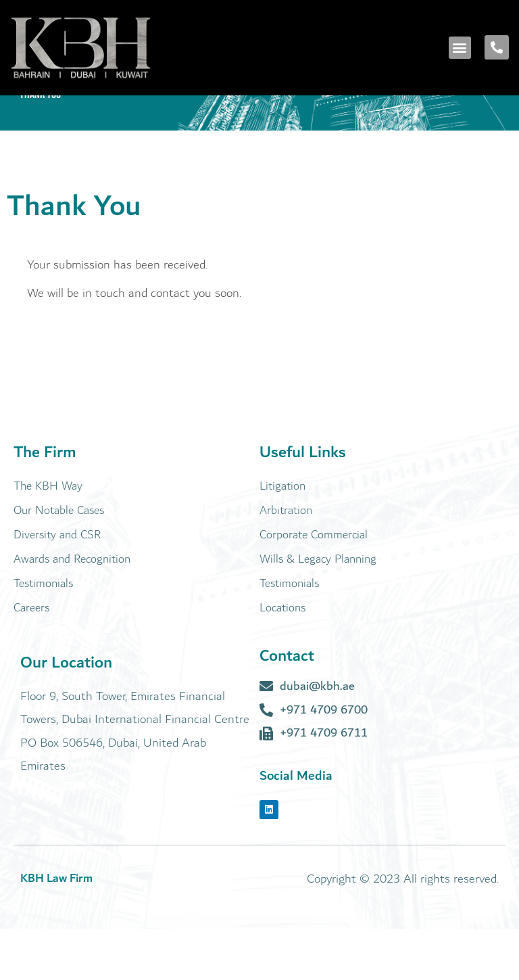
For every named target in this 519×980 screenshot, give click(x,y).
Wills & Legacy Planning (318, 610)
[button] (460, 48)
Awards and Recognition (72, 610)
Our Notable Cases (59, 561)
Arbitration (286, 561)
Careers (31, 658)
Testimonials (43, 634)
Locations (282, 658)
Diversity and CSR (57, 585)
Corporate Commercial (314, 585)
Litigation (282, 537)
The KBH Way (48, 537)
